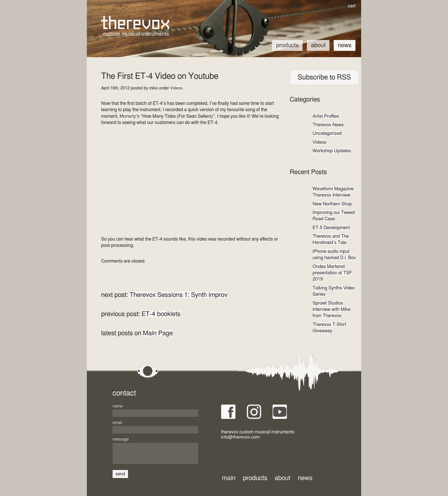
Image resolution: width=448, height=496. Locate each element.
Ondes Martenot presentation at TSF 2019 (332, 273)
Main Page (158, 333)
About (318, 45)
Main (229, 478)
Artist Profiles (326, 116)
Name (118, 406)
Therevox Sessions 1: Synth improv (178, 295)
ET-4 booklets (161, 314)
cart (352, 6)
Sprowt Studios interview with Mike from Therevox (331, 310)
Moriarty (128, 116)
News (345, 45)
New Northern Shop (332, 204)
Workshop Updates (332, 151)
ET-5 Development (331, 228)
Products (287, 45)
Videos (176, 88)
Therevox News (328, 125)
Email (117, 423)
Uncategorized (327, 133)
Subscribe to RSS (324, 77)
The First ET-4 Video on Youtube (160, 76)
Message (121, 439)
